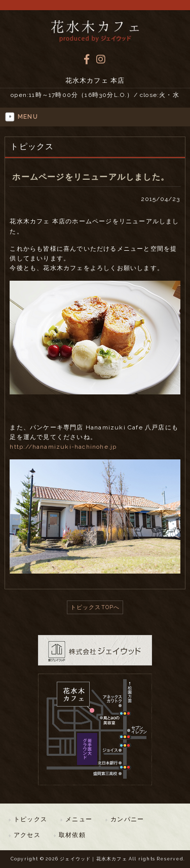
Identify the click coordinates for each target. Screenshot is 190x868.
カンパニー (127, 819)
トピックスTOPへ (95, 607)
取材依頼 (72, 835)
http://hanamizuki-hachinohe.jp (63, 447)
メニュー (79, 819)
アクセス (27, 835)
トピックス (30, 819)
